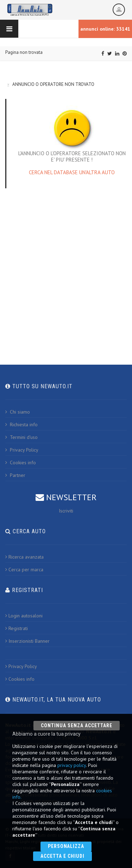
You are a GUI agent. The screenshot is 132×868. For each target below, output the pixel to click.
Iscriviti (66, 511)
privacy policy (72, 765)
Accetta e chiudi (62, 856)
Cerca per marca (24, 570)
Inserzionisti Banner (27, 641)
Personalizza (66, 846)
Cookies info (21, 463)
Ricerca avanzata (24, 557)
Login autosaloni (24, 616)
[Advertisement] (66, 268)
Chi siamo (18, 412)
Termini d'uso (21, 437)
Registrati (17, 628)
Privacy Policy (22, 450)
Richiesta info (21, 424)
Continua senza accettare (77, 725)
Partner (15, 475)
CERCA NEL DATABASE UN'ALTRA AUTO (72, 172)
